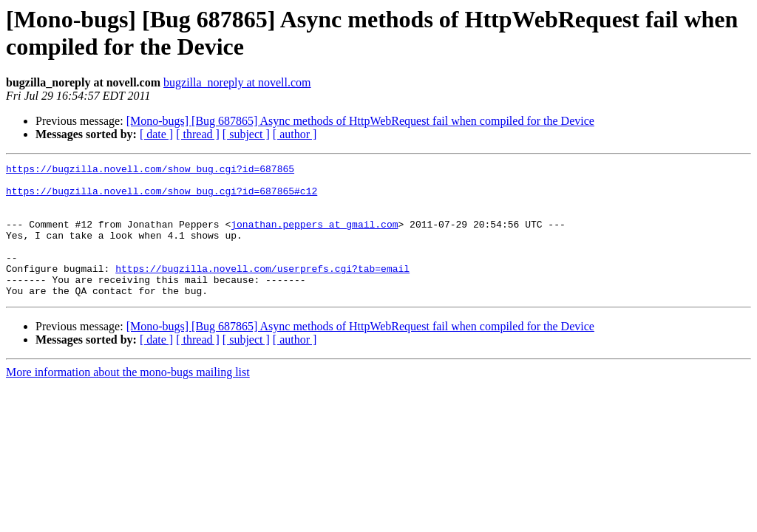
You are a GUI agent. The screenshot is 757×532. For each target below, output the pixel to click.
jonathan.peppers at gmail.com (314, 237)
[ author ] (295, 134)
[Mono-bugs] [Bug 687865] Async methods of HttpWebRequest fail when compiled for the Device (360, 121)
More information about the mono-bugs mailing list (128, 399)
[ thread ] (198, 134)
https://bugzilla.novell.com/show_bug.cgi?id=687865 (150, 171)
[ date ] (156, 134)
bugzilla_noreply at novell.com (237, 82)
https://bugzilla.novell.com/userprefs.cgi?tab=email (262, 290)
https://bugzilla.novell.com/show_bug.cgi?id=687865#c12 (162, 197)
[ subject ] (246, 134)
